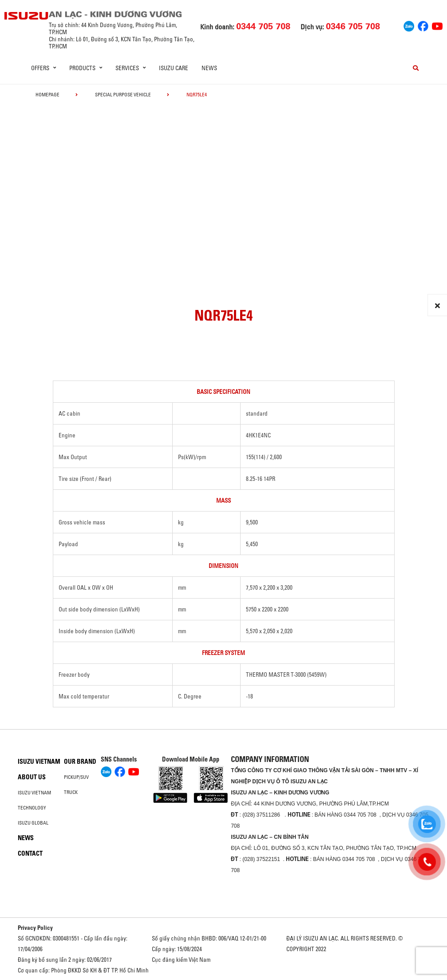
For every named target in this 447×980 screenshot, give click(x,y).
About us (32, 777)
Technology (32, 808)
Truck (71, 792)
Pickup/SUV (76, 777)
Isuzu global (33, 823)
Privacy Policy (35, 928)
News (209, 68)
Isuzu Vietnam (39, 762)
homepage (47, 95)
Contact (30, 853)
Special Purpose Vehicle (123, 95)
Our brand (80, 762)
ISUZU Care (174, 68)
